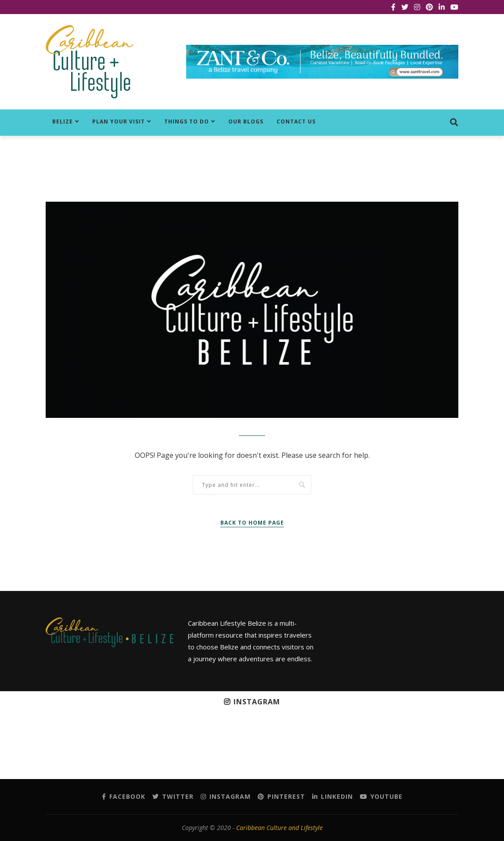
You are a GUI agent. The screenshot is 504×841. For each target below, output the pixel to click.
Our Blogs (246, 121)
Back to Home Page (252, 523)
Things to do (187, 121)
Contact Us (296, 121)
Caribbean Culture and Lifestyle (279, 828)
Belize (63, 121)
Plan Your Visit (119, 121)
